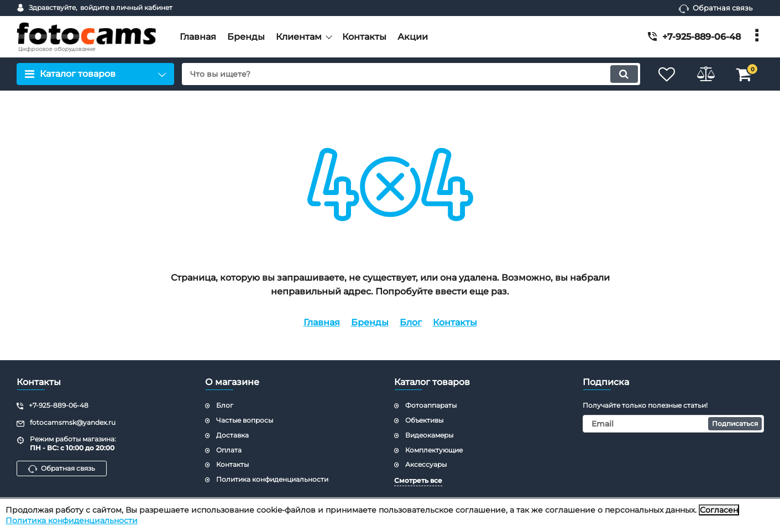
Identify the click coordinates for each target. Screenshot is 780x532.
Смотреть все (418, 480)
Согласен (719, 510)
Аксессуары (426, 464)
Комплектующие (434, 450)
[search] (411, 74)
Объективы (424, 420)
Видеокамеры (429, 435)
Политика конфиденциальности (72, 520)
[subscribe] (673, 424)
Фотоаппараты (431, 405)
